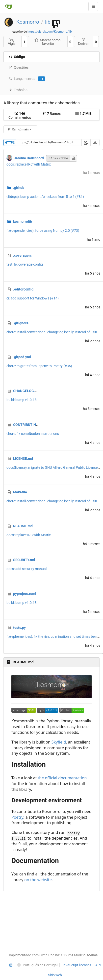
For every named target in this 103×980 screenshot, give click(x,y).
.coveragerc (22, 255)
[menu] (36, 965)
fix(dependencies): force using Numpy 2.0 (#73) (43, 231)
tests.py (19, 628)
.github (19, 188)
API (98, 965)
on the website (38, 880)
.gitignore (21, 323)
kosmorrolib (23, 222)
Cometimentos (20, 115)
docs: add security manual (26, 569)
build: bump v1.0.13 (22, 400)
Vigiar (12, 42)
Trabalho (18, 90)
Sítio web (55, 975)
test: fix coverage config (25, 264)
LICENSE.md (23, 459)
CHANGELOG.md (26, 391)
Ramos (51, 114)
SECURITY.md (24, 560)
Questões (19, 67)
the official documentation (62, 778)
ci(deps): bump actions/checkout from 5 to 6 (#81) (45, 197)
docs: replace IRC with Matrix (29, 164)
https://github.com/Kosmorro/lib (50, 32)
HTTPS (10, 143)
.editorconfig (23, 289)
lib (48, 22)
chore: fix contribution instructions (33, 434)
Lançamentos (27, 79)
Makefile (20, 492)
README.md (23, 526)
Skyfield (59, 742)
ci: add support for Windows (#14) (33, 298)
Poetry (17, 817)
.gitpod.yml (22, 357)
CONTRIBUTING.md (29, 425)
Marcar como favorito (48, 42)
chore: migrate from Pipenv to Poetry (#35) (39, 366)
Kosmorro (28, 22)
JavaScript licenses (76, 965)
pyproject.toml (25, 594)
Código (17, 57)
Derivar (83, 42)
